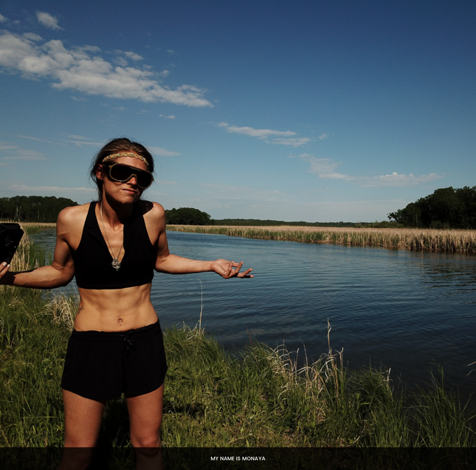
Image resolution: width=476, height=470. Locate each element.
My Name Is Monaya (238, 458)
